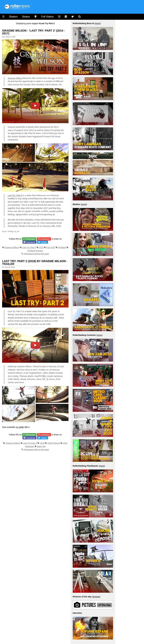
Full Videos (47, 17)
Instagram (45, 239)
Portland (62, 247)
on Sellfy (20, 427)
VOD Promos (54, 443)
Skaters (13, 17)
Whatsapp (30, 239)
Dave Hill (41, 446)
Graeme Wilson (15, 78)
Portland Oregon (35, 251)
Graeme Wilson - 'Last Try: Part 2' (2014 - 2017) (34, 32)
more (98, 23)
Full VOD (51, 247)
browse (96, 597)
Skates (26, 17)
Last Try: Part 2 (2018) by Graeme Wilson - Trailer (35, 263)
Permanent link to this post (36, 254)
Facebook (31, 242)
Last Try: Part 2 (15, 195)
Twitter (44, 242)
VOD (41, 247)
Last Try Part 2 (29, 247)
